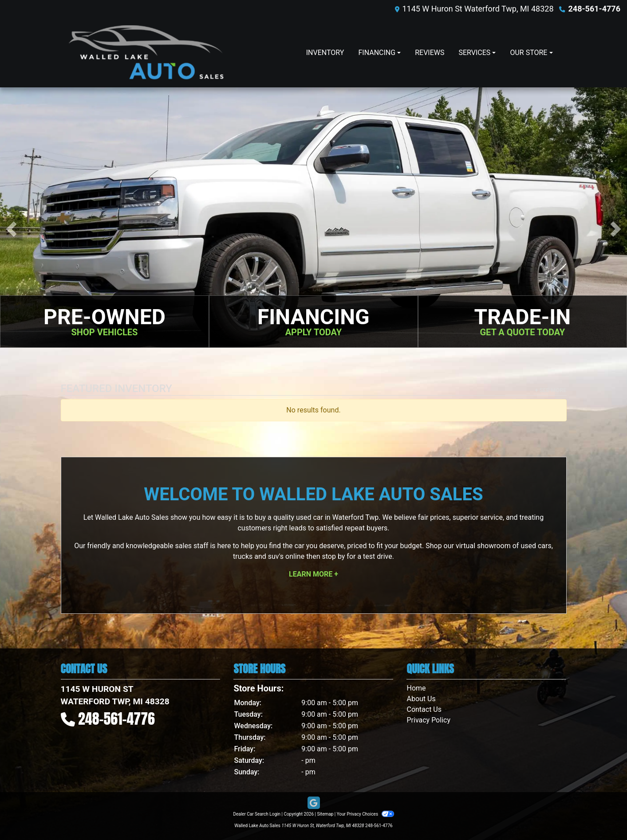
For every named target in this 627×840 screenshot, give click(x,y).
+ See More (551, 390)
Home (416, 688)
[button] (11, 229)
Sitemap (325, 814)
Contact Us (424, 709)
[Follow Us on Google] (314, 803)
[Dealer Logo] (146, 53)
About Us (421, 699)
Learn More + (313, 574)
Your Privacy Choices (365, 814)
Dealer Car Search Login (257, 814)
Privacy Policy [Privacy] (428, 720)
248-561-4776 (594, 9)
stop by (333, 556)
